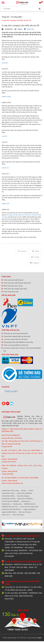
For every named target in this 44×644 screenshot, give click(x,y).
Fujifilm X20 (5, 204)
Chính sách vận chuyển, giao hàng (15, 289)
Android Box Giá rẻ (8, 493)
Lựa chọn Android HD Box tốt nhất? (15, 339)
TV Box (31, 491)
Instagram (35, 263)
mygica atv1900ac (29, 509)
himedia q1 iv (26, 501)
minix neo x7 (6, 515)
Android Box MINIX (8, 496)
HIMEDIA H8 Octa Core (10, 507)
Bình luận (29, 29)
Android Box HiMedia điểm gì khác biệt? (17, 336)
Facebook (22, 251)
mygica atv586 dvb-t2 (9, 512)
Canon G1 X (6, 168)
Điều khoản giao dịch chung (13, 286)
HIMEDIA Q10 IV (30, 504)
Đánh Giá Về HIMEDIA (25, 499)
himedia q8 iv (17, 504)
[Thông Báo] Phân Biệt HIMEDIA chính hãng (18, 342)
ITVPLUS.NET (11, 391)
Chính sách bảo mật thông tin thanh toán (17, 283)
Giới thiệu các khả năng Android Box (16, 334)
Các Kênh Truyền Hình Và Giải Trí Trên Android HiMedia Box (22, 350)
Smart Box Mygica (23, 496)
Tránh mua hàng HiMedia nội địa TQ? (16, 345)
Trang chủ (6, 17)
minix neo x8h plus (25, 512)
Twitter (36, 251)
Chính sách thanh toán (11, 292)
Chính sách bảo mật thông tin (13, 280)
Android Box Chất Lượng (10, 491)
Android (23, 491)
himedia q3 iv (6, 504)
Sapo (40, 638)
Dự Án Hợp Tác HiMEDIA (10, 501)
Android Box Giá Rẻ (9, 499)
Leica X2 (5, 136)
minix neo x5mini (18, 515)
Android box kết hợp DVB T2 (11, 509)
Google (35, 257)
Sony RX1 (5, 63)
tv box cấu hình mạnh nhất (29, 507)
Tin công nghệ (16, 17)
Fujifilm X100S (6, 97)
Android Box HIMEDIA (24, 493)
